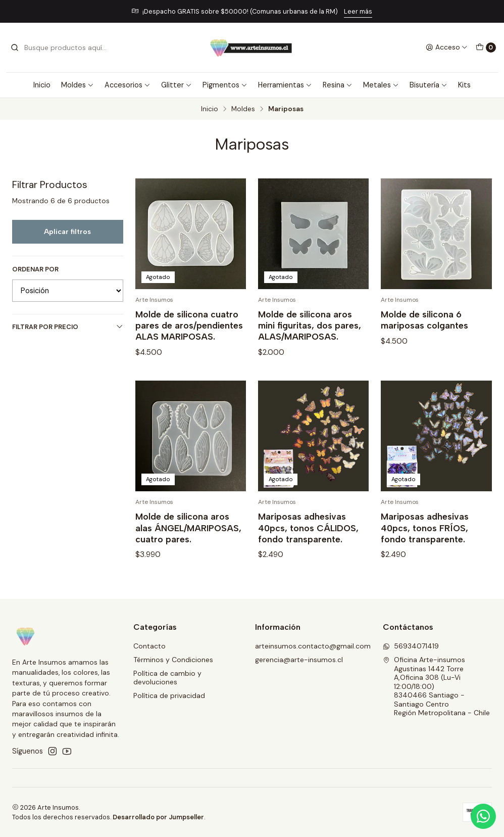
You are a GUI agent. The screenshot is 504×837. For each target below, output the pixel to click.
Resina (338, 85)
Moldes (78, 85)
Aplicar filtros (67, 231)
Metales (381, 85)
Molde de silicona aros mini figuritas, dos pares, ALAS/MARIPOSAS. (310, 325)
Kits (464, 85)
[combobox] (62, 48)
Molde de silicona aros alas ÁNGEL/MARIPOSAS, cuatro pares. (188, 549)
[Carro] (486, 48)
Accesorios (128, 85)
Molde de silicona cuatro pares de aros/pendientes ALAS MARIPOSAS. (189, 325)
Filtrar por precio (68, 327)
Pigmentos (225, 85)
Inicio (42, 85)
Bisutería (429, 85)
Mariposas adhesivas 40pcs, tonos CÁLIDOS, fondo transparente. (308, 549)
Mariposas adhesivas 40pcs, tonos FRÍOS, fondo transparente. (425, 549)
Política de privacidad (169, 695)
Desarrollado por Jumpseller (158, 817)
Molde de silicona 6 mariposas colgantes (424, 320)
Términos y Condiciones (173, 660)
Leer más (358, 11)
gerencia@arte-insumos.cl (299, 660)
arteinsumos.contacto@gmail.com (313, 646)
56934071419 (411, 646)
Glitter (177, 85)
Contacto (149, 646)
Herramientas (285, 85)
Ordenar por (35, 269)
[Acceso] (447, 48)
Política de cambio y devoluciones (167, 678)
